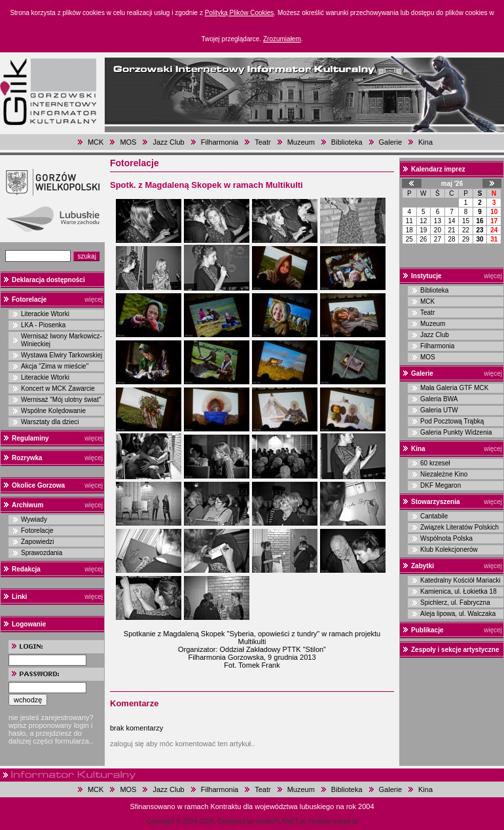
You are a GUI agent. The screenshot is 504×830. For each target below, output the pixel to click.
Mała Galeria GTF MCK (454, 388)
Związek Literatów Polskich (459, 527)
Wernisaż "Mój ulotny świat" (61, 400)
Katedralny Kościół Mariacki (460, 580)
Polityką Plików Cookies (240, 13)
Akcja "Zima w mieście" (55, 366)
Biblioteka (347, 142)
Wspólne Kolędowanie (53, 411)
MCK (96, 142)
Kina (425, 142)
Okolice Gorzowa (38, 485)
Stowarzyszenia (435, 502)
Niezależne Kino (444, 474)
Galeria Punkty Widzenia (456, 432)
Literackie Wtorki (45, 314)
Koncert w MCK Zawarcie (58, 388)
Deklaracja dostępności (48, 280)
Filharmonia (220, 142)
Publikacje (427, 630)
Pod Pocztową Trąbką (452, 421)
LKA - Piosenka (43, 325)
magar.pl (345, 821)
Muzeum (301, 142)
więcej (94, 299)
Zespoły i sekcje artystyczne (455, 650)
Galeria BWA (439, 399)
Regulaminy (30, 438)
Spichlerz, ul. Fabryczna (455, 603)
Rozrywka (27, 458)
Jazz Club (168, 142)
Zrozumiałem (282, 39)
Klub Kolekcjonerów (449, 550)
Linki (19, 597)
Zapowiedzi (38, 542)
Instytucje (426, 276)
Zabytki (423, 566)
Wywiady (34, 519)
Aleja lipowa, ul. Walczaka (458, 614)
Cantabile (434, 516)
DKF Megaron (441, 485)
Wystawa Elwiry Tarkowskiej (62, 355)
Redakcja (26, 569)
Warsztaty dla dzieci (50, 422)
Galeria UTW (439, 410)
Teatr (262, 142)
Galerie (390, 142)
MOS (128, 142)
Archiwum (27, 505)
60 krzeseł (435, 463)
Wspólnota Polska (446, 538)
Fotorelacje (29, 299)
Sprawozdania (42, 553)
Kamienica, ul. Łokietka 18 (459, 591)
